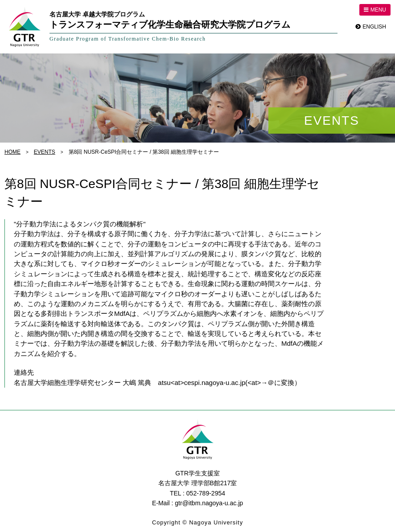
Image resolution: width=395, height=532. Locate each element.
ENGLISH (374, 27)
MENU (375, 10)
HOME (12, 152)
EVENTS (45, 152)
